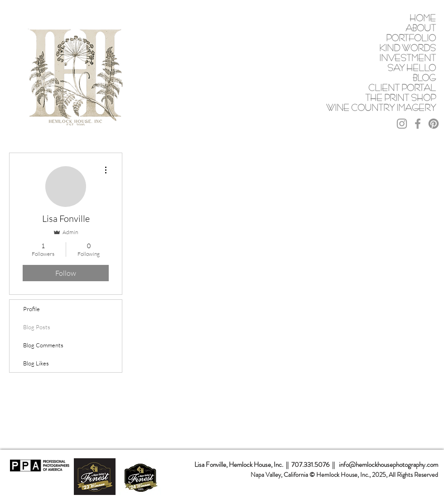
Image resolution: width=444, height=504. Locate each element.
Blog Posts (37, 327)
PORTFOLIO (411, 38)
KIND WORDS (408, 48)
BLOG (424, 78)
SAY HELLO (412, 68)
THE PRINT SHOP (402, 98)
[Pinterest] (434, 124)
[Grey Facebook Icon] (418, 124)
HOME (423, 18)
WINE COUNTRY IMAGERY (402, 108)
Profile (31, 309)
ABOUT (421, 28)
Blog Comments (43, 345)
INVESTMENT (408, 58)
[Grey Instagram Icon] (402, 124)
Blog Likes (36, 363)
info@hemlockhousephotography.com (388, 465)
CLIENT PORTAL (402, 88)
